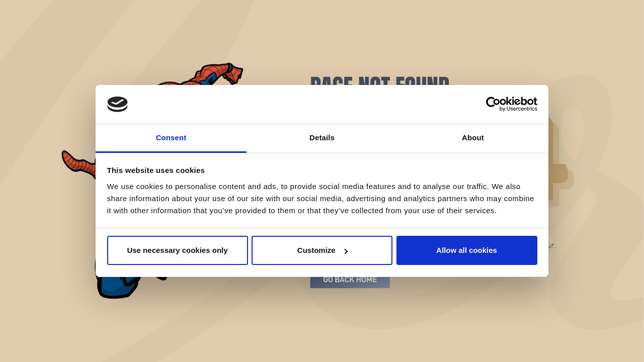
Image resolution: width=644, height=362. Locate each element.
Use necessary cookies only (177, 250)
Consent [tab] (171, 138)
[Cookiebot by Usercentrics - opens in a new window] (493, 105)
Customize (323, 250)
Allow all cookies (467, 250)
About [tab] (473, 138)
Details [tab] (322, 138)
